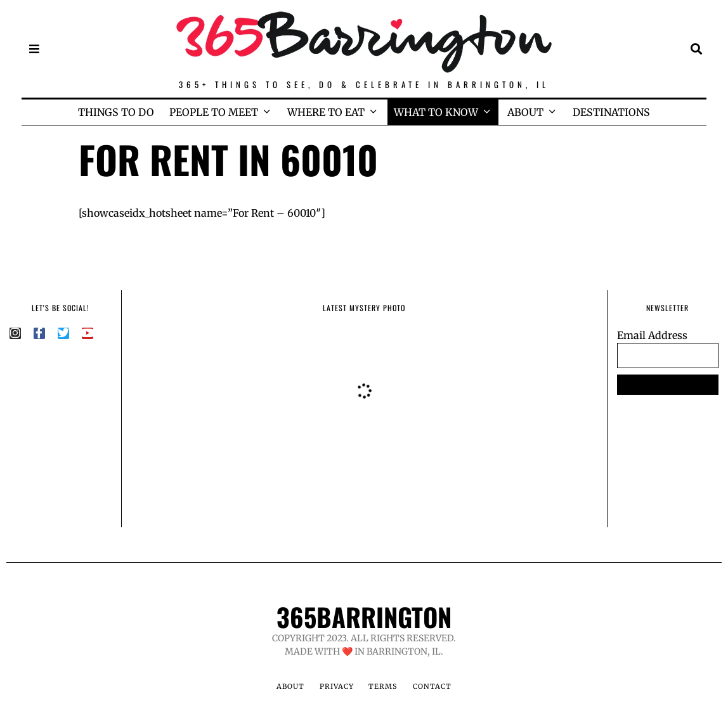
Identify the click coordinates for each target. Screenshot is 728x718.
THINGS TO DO (116, 112)
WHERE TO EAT (326, 112)
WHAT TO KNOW (436, 112)
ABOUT (525, 112)
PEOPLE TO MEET (214, 112)
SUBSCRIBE (667, 385)
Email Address (652, 335)
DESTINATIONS (611, 112)
